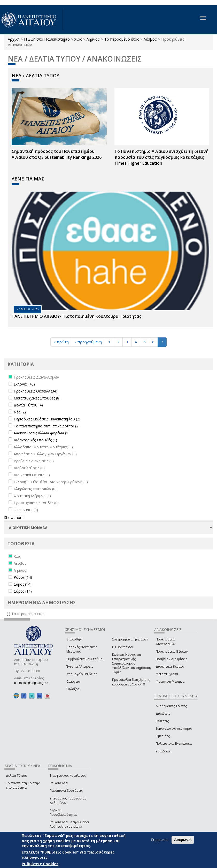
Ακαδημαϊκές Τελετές (171, 706)
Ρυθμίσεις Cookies (40, 864)
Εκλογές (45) (24, 384)
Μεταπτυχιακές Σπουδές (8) (37, 398)
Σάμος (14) (23, 584)
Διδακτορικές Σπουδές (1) (35, 440)
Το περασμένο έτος (122, 39)
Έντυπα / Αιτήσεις (80, 666)
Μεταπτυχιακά (167, 674)
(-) (9, 614)
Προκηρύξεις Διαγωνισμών (166, 641)
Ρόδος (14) (23, 577)
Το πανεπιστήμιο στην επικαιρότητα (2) (47, 426)
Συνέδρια (163, 751)
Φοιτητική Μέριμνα (170, 681)
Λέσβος (150, 39)
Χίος (78, 39)
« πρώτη (61, 342)
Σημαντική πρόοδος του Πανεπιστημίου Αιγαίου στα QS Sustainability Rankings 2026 (57, 154)
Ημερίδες (163, 736)
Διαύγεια (73, 681)
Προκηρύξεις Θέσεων (172, 651)
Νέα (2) (20, 412)
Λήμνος (93, 39)
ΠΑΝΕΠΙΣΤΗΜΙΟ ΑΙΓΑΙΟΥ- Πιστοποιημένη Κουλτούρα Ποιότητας (76, 316)
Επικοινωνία (59, 783)
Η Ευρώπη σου (123, 647)
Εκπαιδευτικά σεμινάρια (174, 729)
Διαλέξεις (163, 714)
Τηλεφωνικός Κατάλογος (68, 776)
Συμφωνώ (160, 840)
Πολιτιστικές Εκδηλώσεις (174, 744)
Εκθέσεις (162, 721)
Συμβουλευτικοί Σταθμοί (85, 659)
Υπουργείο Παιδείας (82, 674)
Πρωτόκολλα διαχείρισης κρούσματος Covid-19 (131, 682)
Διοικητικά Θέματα (170, 666)
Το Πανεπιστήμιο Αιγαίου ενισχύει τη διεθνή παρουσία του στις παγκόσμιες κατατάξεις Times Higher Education (161, 157)
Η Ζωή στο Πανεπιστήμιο (47, 39)
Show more (14, 518)
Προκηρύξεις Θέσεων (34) (36, 391)
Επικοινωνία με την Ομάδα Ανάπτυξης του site (69, 824)
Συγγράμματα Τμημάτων (130, 639)
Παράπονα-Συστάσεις (66, 791)
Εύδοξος (73, 689)
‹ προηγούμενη (88, 342)
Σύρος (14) (23, 591)
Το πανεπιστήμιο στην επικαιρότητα (23, 785)
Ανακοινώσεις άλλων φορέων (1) (42, 433)
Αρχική (14, 39)
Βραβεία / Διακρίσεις (172, 659)
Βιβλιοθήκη (75, 639)
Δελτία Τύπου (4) (28, 405)
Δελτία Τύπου (17, 776)
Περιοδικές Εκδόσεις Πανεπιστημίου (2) (47, 419)
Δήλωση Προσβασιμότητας (63, 812)
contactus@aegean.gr (31, 683)
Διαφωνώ (183, 840)
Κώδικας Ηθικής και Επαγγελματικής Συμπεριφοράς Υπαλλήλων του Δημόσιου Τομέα (132, 663)
